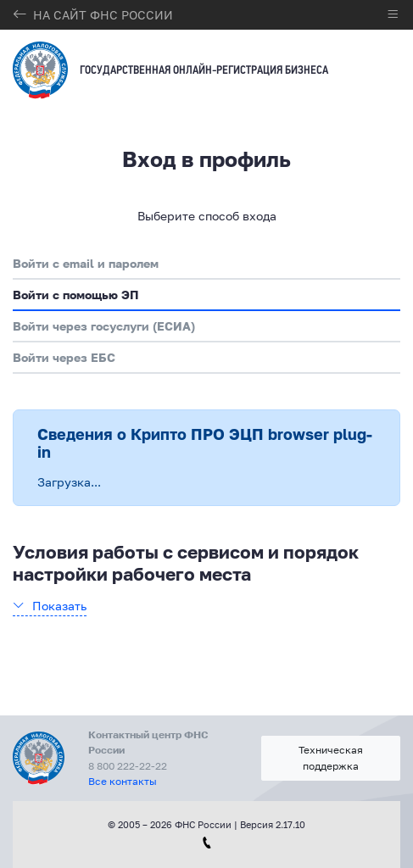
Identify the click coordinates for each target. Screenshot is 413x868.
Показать (59, 606)
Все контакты (123, 781)
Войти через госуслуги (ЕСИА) (104, 326)
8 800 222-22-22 (128, 766)
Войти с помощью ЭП (76, 295)
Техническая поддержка (331, 757)
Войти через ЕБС (64, 357)
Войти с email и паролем (86, 263)
